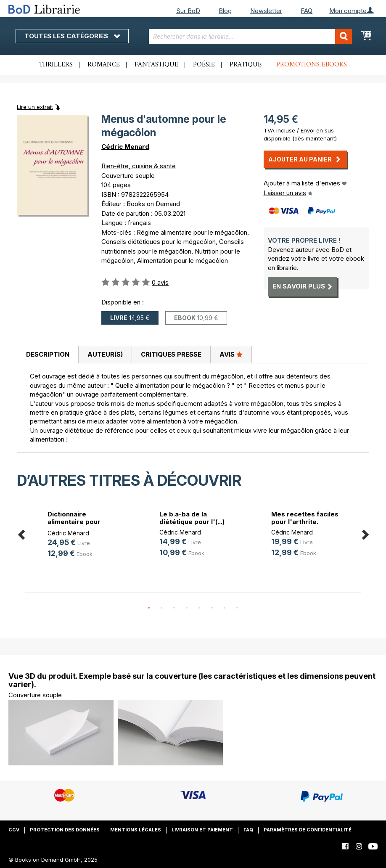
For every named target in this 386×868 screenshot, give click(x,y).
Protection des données (65, 830)
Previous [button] (21, 533)
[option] (81, 536)
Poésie (204, 65)
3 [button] (174, 608)
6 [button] (212, 608)
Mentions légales (136, 830)
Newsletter (266, 11)
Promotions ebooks (312, 65)
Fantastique (156, 65)
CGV (14, 830)
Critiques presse (171, 354)
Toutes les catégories (72, 36)
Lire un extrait (35, 107)
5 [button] (199, 608)
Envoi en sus (317, 130)
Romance (104, 65)
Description (48, 354)
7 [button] (225, 608)
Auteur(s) (105, 354)
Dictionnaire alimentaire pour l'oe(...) (74, 522)
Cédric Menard (125, 147)
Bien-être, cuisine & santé (139, 166)
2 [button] (161, 608)
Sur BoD (188, 11)
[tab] (48, 355)
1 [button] (149, 608)
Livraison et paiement (202, 830)
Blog (225, 11)
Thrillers (56, 65)
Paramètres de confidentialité (308, 830)
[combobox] (250, 36)
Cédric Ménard (68, 533)
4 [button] (187, 608)
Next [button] (365, 533)
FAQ (307, 11)
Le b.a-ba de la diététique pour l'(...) (192, 518)
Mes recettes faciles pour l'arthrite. (305, 518)
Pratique (246, 65)
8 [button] (237, 608)
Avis (231, 354)
